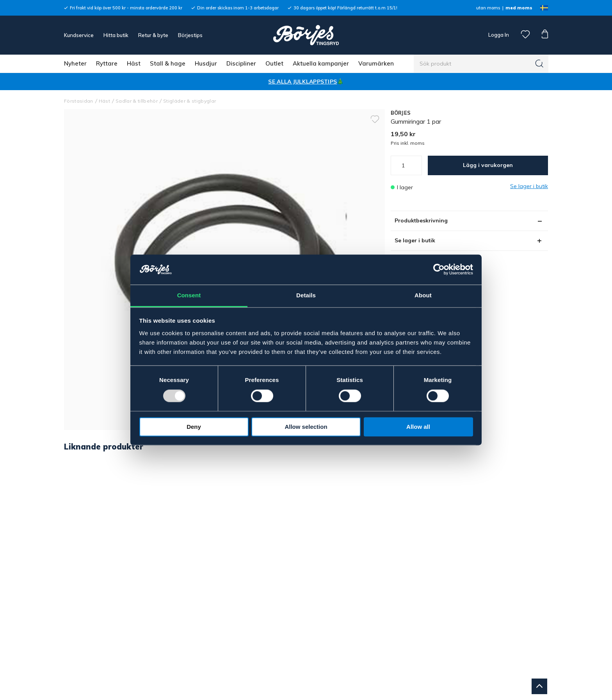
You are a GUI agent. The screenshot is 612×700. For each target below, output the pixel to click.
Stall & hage (168, 63)
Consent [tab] (189, 295)
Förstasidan (79, 101)
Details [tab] (306, 295)
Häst (134, 63)
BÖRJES (401, 113)
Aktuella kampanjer (321, 63)
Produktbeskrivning (421, 220)
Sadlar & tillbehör (137, 101)
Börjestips (190, 35)
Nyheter (75, 63)
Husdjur (206, 63)
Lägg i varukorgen (488, 165)
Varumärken (376, 63)
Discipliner (241, 63)
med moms (519, 8)
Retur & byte (153, 35)
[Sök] (539, 64)
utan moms (488, 8)
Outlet (274, 63)
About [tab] (423, 295)
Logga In (498, 35)
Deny (194, 427)
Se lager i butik (415, 240)
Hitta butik (116, 35)
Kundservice (79, 35)
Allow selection (306, 427)
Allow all (418, 427)
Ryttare (107, 63)
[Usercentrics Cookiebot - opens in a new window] (439, 270)
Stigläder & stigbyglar (189, 101)
